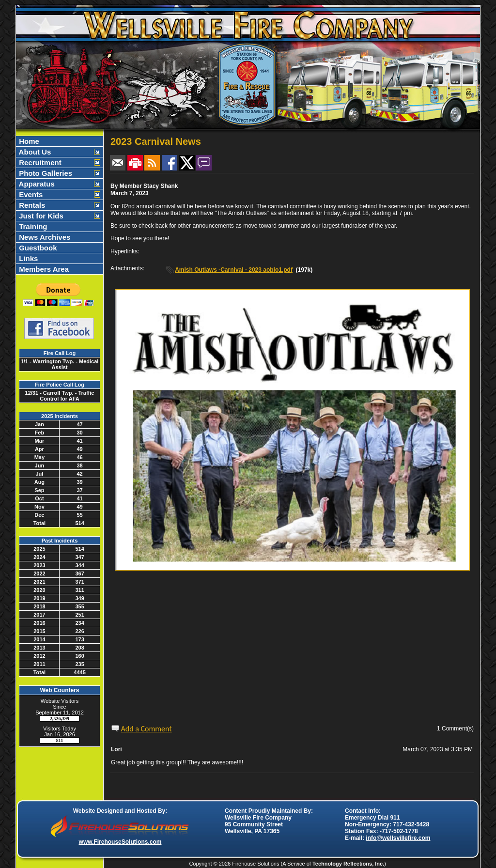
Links (27, 258)
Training (32, 226)
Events (30, 194)
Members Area (43, 269)
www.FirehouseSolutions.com (120, 842)
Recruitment (39, 163)
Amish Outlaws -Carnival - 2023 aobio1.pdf (234, 270)
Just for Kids (40, 216)
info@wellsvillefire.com (398, 838)
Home (28, 141)
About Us (34, 152)
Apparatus (36, 184)
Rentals (31, 205)
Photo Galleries (45, 173)
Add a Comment (147, 729)
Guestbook (37, 248)
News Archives (44, 237)
